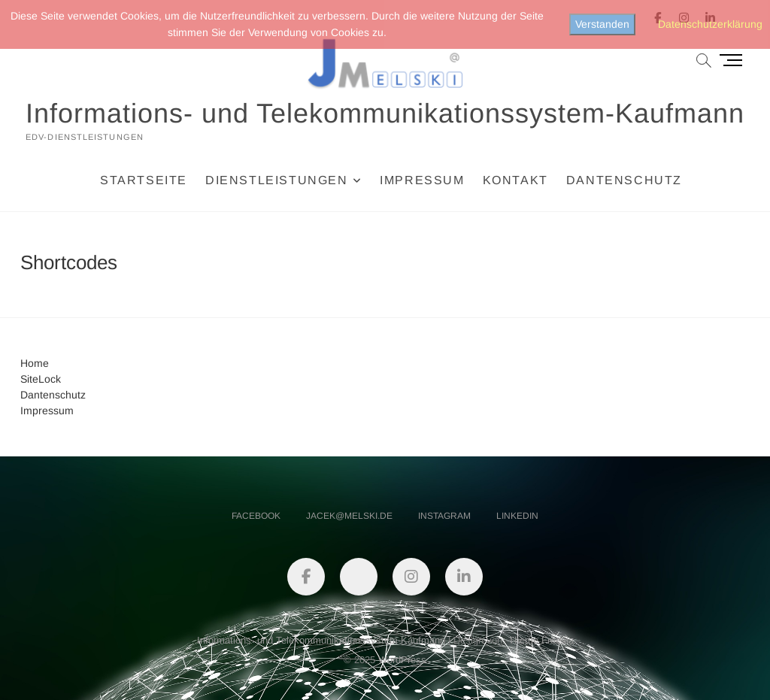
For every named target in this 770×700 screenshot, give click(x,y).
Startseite (144, 180)
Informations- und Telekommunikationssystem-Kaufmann (385, 113)
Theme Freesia (541, 640)
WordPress (402, 660)
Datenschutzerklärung (710, 24)
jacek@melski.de (349, 516)
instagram (444, 516)
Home (35, 363)
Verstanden (602, 24)
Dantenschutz (624, 180)
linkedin (517, 516)
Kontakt (515, 180)
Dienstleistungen (277, 180)
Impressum (422, 180)
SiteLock (41, 379)
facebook (256, 516)
